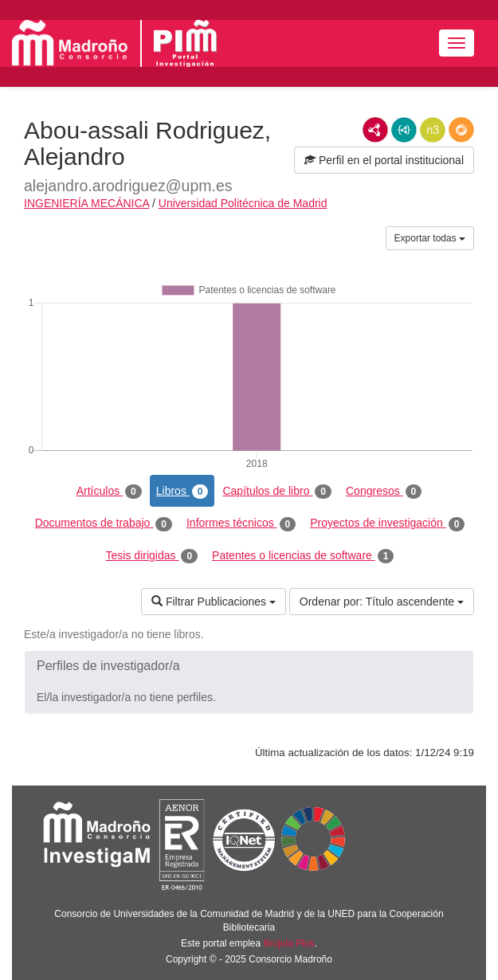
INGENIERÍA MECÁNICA (86, 203)
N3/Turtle (433, 130)
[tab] (249, 666)
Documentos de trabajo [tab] (104, 523)
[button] (249, 666)
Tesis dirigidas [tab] (152, 556)
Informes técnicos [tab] (241, 523)
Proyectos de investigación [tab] (387, 523)
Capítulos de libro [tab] (277, 492)
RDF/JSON (461, 130)
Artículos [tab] (109, 492)
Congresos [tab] (384, 492)
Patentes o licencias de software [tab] (303, 556)
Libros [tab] (182, 492)
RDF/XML (375, 130)
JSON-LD (404, 130)
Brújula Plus (289, 943)
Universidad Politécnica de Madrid (243, 203)
